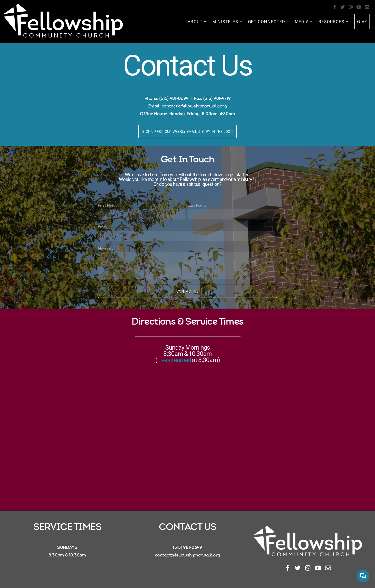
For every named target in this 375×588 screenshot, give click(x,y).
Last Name (197, 205)
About (197, 22)
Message (106, 248)
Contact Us (187, 291)
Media (304, 22)
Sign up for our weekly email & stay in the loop (187, 132)
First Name (108, 205)
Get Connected (269, 22)
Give (362, 22)
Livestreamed (174, 360)
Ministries (227, 22)
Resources (334, 22)
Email (103, 227)
